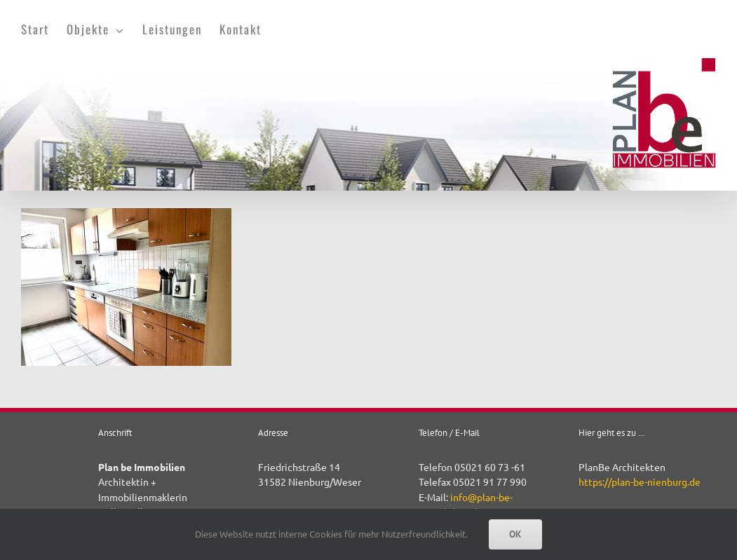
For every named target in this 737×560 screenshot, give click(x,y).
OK (515, 534)
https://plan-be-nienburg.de (640, 482)
